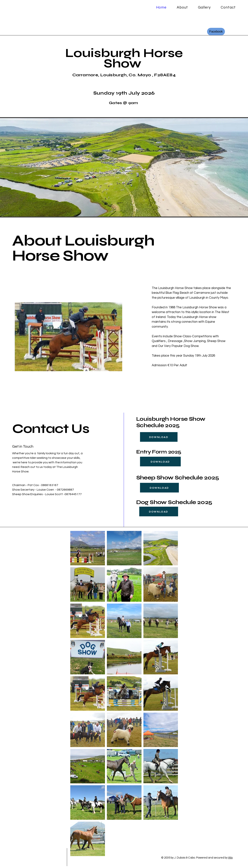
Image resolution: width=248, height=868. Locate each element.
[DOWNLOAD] (159, 437)
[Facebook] (216, 32)
